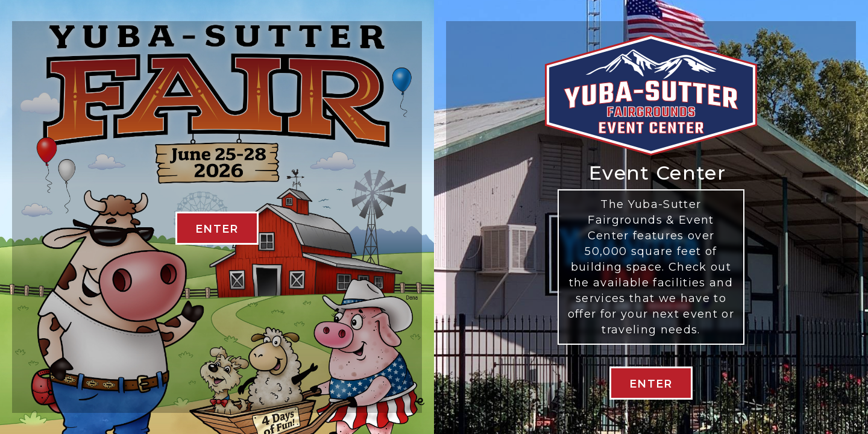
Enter (651, 384)
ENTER (217, 229)
